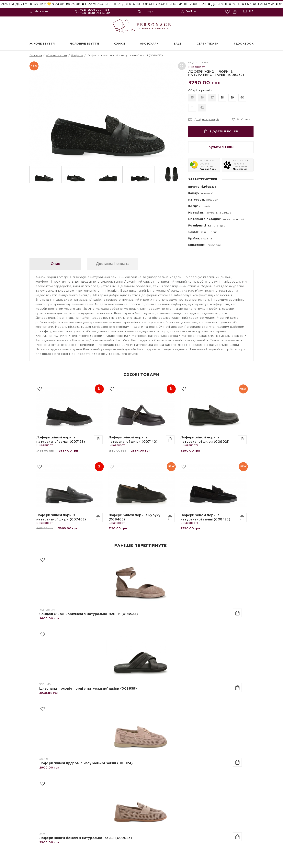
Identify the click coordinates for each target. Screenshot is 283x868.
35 (192, 98)
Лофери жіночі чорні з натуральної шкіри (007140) (133, 440)
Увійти (188, 12)
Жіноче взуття (42, 44)
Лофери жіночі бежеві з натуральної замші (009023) (86, 838)
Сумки (119, 44)
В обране (241, 119)
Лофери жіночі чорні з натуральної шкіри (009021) (205, 440)
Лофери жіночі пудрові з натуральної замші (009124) (86, 763)
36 (202, 98)
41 (192, 108)
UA (251, 12)
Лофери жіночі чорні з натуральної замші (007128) (61, 440)
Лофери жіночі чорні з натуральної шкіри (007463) (61, 517)
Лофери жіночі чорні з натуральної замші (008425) (205, 517)
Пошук (146, 12)
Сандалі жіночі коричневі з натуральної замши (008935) (89, 614)
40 (242, 98)
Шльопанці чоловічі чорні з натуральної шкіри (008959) (88, 689)
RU (245, 12)
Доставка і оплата (113, 264)
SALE (178, 44)
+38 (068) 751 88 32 (95, 13)
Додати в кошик (221, 131)
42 (202, 108)
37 (212, 98)
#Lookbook (244, 44)
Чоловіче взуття (84, 44)
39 (232, 98)
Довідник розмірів (204, 120)
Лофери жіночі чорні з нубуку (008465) (135, 517)
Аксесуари (149, 44)
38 (222, 98)
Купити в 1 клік (221, 147)
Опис (55, 264)
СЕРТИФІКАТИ (208, 44)
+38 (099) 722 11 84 (95, 10)
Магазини (39, 12)
